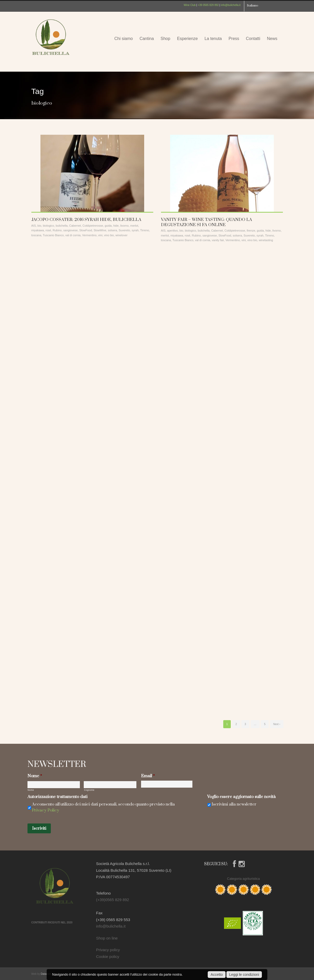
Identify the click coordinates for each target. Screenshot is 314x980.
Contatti (253, 39)
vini (100, 235)
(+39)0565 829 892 (113, 900)
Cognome (89, 790)
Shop (165, 39)
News (272, 39)
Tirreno (144, 230)
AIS (34, 226)
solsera (112, 230)
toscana (36, 235)
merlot (134, 226)
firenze (251, 231)
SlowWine (100, 230)
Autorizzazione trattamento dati (57, 797)
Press (234, 39)
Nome (35, 776)
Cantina (147, 39)
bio (39, 226)
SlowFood (86, 230)
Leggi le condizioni (244, 975)
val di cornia (73, 235)
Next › (277, 724)
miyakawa (38, 230)
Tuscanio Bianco (53, 235)
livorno (124, 226)
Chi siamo (124, 39)
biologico (48, 226)
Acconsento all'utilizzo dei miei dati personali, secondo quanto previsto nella (103, 807)
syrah (135, 230)
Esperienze (187, 39)
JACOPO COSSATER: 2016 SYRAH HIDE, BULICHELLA (86, 220)
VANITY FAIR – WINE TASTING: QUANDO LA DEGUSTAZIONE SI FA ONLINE (207, 222)
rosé (48, 230)
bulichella (62, 226)
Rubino (57, 230)
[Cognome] (110, 785)
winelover (121, 235)
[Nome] (54, 785)
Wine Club (190, 5)
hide (116, 226)
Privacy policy (108, 950)
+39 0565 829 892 (208, 5)
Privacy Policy (46, 810)
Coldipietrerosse (93, 226)
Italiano (253, 5)
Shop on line (107, 938)
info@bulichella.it (231, 5)
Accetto (217, 975)
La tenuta (213, 39)
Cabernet (75, 226)
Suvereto (124, 230)
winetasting (266, 240)
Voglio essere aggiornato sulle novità (241, 797)
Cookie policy (108, 957)
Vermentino (89, 235)
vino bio (109, 235)
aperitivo (172, 231)
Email (148, 776)
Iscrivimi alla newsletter (234, 804)
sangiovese (71, 230)
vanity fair (218, 240)
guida (108, 226)
